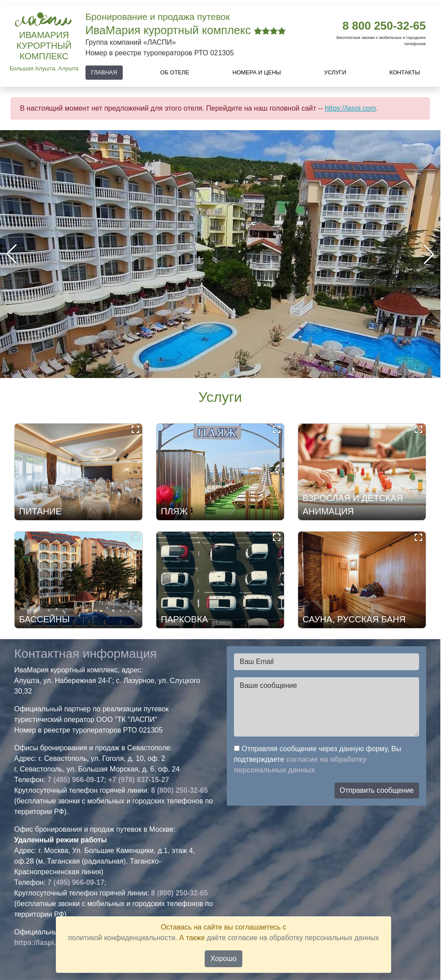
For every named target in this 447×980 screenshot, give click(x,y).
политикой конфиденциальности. (123, 938)
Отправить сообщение (377, 790)
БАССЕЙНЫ (44, 619)
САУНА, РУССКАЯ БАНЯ (354, 619)
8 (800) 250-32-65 (179, 790)
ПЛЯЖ (174, 511)
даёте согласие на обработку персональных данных (293, 938)
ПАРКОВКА (184, 619)
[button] (429, 254)
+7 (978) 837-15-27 (138, 780)
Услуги (335, 72)
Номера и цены (257, 72)
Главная (104, 72)
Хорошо (223, 959)
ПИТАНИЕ (40, 511)
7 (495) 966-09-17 (76, 780)
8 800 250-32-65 (384, 26)
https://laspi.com (350, 108)
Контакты (405, 72)
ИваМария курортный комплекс (44, 46)
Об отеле (175, 72)
